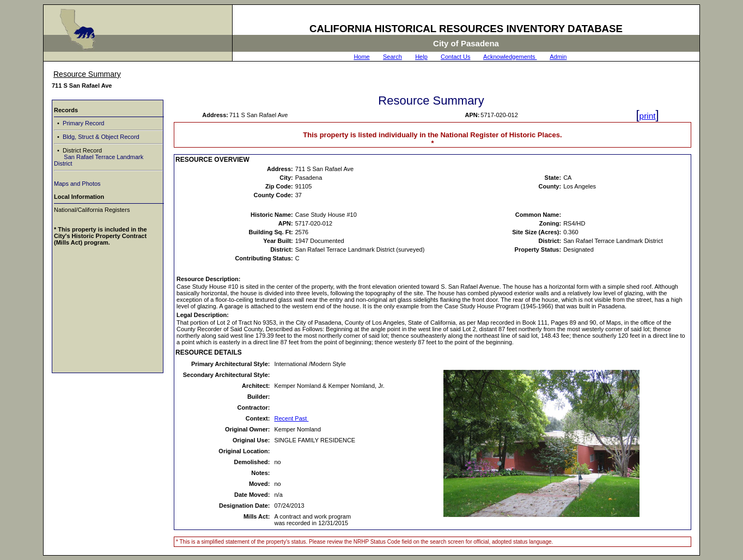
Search (392, 57)
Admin (558, 57)
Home (361, 57)
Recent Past (291, 418)
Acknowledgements (510, 57)
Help (421, 57)
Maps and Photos (77, 184)
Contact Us (455, 57)
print (648, 116)
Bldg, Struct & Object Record (100, 137)
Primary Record (83, 123)
